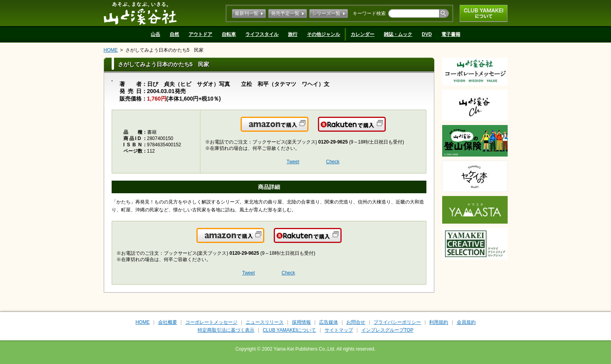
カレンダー (362, 34)
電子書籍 (451, 34)
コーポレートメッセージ (211, 322)
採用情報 (301, 322)
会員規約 (466, 322)
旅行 (293, 34)
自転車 (229, 34)
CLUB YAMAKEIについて (484, 13)
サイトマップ (339, 330)
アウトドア (200, 34)
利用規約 (439, 322)
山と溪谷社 (140, 13)
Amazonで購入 (308, 129)
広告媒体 (329, 322)
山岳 (155, 34)
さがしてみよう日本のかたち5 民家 (165, 50)
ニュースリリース (265, 322)
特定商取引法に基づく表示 (226, 330)
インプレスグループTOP (387, 330)
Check (333, 162)
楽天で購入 (385, 129)
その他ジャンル (323, 34)
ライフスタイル (262, 34)
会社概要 (168, 322)
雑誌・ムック (398, 34)
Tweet (293, 162)
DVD (427, 34)
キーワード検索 (369, 13)
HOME (111, 50)
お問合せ (356, 322)
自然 (174, 34)
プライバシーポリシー (397, 322)
